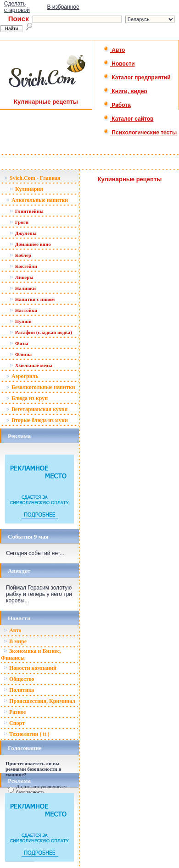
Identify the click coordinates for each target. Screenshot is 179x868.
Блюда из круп (27, 398)
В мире (15, 641)
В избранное (63, 7)
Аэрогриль (22, 376)
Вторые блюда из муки (37, 420)
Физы (19, 343)
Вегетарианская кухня (37, 409)
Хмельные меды (31, 365)
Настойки (23, 310)
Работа (117, 105)
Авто (114, 50)
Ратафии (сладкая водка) (41, 332)
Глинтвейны (27, 211)
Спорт (14, 723)
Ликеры (22, 277)
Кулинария (26, 189)
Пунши (21, 321)
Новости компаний (30, 668)
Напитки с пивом (32, 299)
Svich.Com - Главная (32, 178)
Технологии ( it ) (27, 734)
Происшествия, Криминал (39, 701)
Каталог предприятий (137, 78)
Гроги (19, 222)
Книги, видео (125, 91)
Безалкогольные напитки (41, 387)
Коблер (20, 255)
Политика (19, 690)
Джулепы (23, 233)
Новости (119, 64)
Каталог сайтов (128, 119)
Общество (19, 679)
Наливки (23, 288)
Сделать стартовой (17, 7)
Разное (15, 712)
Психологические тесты (140, 133)
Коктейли (23, 266)
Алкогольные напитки (37, 200)
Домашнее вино (30, 244)
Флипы (21, 354)
